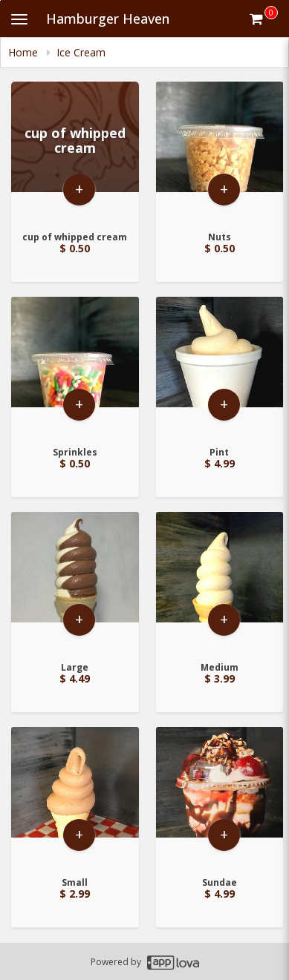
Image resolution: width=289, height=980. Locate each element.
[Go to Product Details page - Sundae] (220, 797)
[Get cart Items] (264, 19)
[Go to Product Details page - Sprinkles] (75, 367)
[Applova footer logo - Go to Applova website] (173, 962)
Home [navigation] (25, 52)
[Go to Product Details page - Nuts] (220, 152)
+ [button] (79, 189)
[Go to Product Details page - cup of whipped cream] (75, 152)
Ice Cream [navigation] (81, 52)
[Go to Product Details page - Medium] (220, 582)
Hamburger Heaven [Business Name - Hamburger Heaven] (108, 19)
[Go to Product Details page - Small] (75, 797)
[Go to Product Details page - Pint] (220, 367)
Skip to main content (0, 0)
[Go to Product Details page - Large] (75, 582)
